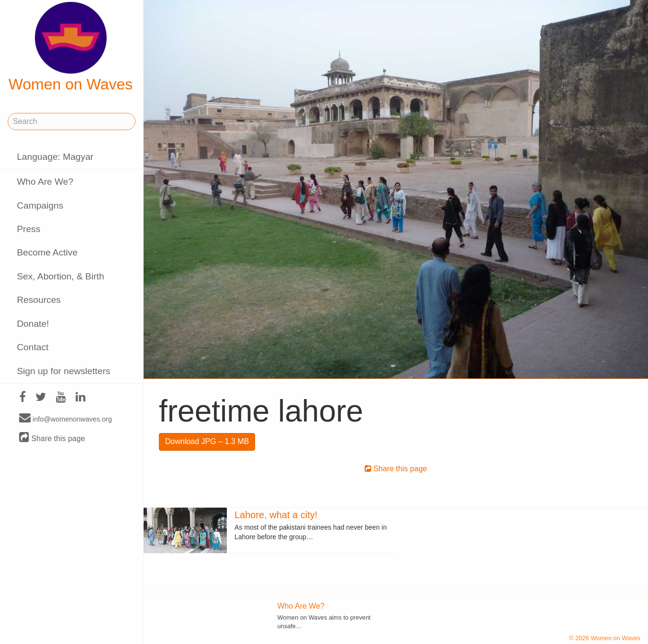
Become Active (47, 252)
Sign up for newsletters (63, 371)
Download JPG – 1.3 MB (207, 441)
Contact (33, 347)
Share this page (52, 438)
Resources (39, 300)
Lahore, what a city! (276, 515)
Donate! (33, 324)
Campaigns (40, 205)
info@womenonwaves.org (66, 419)
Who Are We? (45, 182)
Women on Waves (71, 47)
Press (28, 229)
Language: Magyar (55, 157)
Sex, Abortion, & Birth (60, 276)
